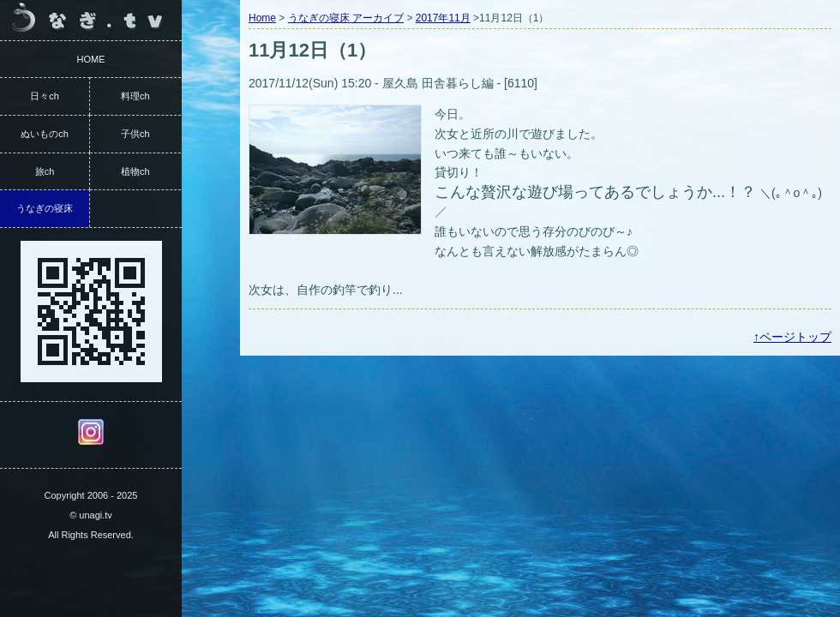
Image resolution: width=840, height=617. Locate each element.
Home (262, 18)
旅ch (45, 171)
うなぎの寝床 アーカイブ (346, 18)
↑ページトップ (792, 337)
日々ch (45, 96)
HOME (91, 59)
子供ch (135, 134)
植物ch (135, 171)
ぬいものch (45, 134)
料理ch (135, 96)
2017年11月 (443, 18)
